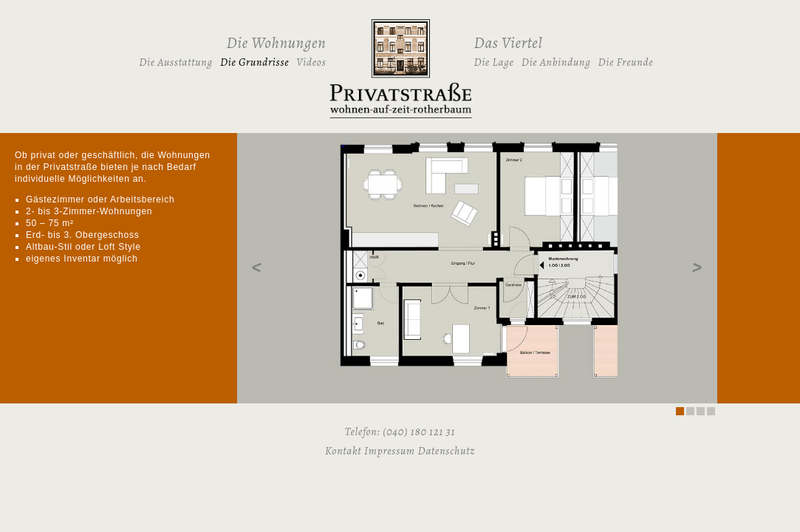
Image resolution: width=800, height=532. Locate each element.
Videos (311, 62)
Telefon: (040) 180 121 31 (400, 432)
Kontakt (343, 451)
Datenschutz (447, 451)
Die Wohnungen (277, 43)
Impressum (390, 451)
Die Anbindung (556, 62)
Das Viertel (509, 43)
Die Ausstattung (176, 62)
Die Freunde (626, 62)
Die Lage (494, 62)
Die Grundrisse (254, 62)
